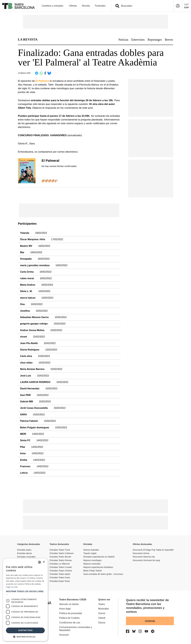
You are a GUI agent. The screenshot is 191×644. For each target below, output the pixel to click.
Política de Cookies (69, 618)
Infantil (102, 618)
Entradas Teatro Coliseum (62, 553)
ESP (187, 7)
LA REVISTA (28, 39)
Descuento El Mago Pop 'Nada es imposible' (153, 550)
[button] (25, 593)
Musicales (104, 609)
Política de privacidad (70, 613)
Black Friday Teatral (92, 571)
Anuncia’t (64, 635)
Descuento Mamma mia (144, 557)
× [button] (44, 562)
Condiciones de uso (70, 623)
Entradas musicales (26, 557)
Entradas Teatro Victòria (61, 571)
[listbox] (40, 562)
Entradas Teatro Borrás (60, 557)
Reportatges (155, 40)
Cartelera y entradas (52, 6)
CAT (186, 4)
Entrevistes (138, 40)
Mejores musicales (92, 564)
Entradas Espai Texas (60, 581)
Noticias (123, 40)
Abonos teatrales (91, 550)
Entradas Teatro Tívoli (60, 550)
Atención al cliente (69, 604)
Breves (169, 40)
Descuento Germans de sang (146, 560)
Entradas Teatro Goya (60, 577)
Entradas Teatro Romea (61, 560)
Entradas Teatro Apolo (60, 574)
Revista (86, 6)
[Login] (178, 6)
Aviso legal (65, 609)
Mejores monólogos (92, 560)
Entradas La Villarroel (60, 564)
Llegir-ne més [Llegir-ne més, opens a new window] (12, 587)
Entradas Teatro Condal (61, 567)
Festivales (100, 6)
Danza (102, 623)
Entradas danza (24, 553)
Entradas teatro (24, 550)
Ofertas (73, 6)
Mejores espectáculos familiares (98, 567)
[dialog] (25, 600)
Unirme (150, 621)
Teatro (102, 604)
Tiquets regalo (90, 553)
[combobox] (145, 6)
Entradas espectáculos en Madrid (99, 557)
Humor (102, 613)
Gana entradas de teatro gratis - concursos (103, 574)
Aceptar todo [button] (25, 630)
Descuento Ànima (141, 553)
